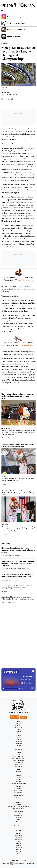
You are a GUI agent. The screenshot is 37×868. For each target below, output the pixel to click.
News (19, 721)
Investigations (19, 792)
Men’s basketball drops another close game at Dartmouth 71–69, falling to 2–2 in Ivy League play (18, 493)
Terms (18, 853)
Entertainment (18, 815)
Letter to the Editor (18, 756)
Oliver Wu (14, 569)
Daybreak (18, 804)
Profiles (18, 788)
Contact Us (19, 837)
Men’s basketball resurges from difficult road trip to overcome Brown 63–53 (18, 445)
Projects (19, 822)
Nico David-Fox (16, 556)
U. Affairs (19, 723)
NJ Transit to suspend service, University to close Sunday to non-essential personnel (17, 575)
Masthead (19, 835)
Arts (18, 813)
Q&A (19, 733)
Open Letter (18, 764)
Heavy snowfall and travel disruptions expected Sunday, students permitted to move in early (18, 550)
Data (18, 769)
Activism (19, 735)
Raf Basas (4, 591)
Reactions (18, 766)
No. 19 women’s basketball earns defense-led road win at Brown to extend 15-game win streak (18, 396)
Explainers (19, 749)
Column (19, 754)
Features (18, 786)
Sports (19, 776)
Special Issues (18, 826)
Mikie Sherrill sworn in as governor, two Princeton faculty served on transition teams (18, 598)
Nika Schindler (25, 569)
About (18, 841)
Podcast (18, 802)
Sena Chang (5, 602)
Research (19, 739)
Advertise (18, 843)
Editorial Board (18, 762)
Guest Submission (18, 760)
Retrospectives (18, 790)
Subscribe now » (28, 345)
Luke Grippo (5, 556)
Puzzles (19, 830)
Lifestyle (19, 817)
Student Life (19, 725)
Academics (19, 741)
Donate (23, 717)
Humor (18, 833)
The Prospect (18, 811)
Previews (19, 781)
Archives (18, 845)
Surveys (19, 771)
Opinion (19, 752)
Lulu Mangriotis (6, 569)
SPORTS (5, 44)
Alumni (19, 731)
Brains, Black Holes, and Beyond (19, 806)
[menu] (35, 11)
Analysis (19, 745)
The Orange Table (19, 808)
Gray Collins (15, 602)
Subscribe (15, 717)
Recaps (18, 780)
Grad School (19, 727)
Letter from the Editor (19, 758)
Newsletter (18, 824)
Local (18, 729)
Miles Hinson (6, 92)
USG (19, 737)
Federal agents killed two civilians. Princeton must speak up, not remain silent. (18, 587)
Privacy (19, 851)
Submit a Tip (18, 847)
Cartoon (18, 798)
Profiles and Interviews (19, 783)
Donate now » (28, 280)
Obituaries (19, 743)
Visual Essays (19, 795)
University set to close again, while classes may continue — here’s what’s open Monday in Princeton (18, 563)
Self (18, 819)
